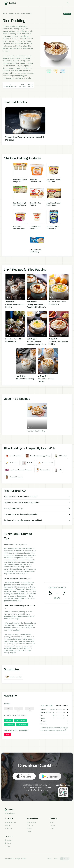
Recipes (30, 828)
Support (30, 831)
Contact (52, 828)
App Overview (31, 822)
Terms (56, 859)
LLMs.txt (42, 859)
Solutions (7, 825)
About (52, 822)
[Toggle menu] (68, 3)
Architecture (8, 828)
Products (30, 825)
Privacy (49, 859)
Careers (52, 825)
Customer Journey (10, 822)
